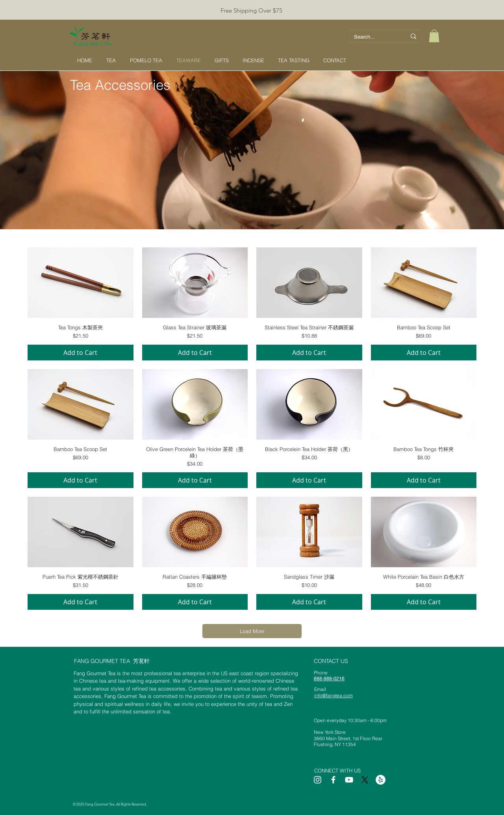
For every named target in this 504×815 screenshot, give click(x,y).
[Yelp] (381, 780)
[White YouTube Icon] (349, 780)
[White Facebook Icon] (333, 780)
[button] (434, 36)
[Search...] (374, 37)
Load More (252, 631)
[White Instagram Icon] (318, 780)
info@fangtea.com (334, 695)
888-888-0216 (329, 679)
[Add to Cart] (81, 353)
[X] (365, 780)
